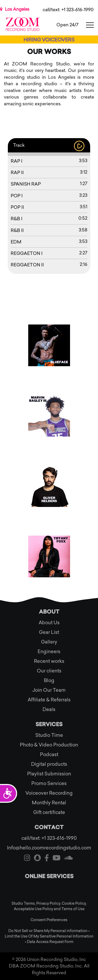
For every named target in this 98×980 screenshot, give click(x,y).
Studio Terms (23, 904)
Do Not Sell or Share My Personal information (48, 931)
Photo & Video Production (49, 745)
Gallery (49, 642)
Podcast (49, 755)
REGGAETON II (27, 265)
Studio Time (49, 735)
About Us (49, 623)
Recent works (49, 661)
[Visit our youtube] (56, 859)
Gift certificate (49, 812)
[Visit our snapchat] (37, 859)
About (49, 612)
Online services (49, 877)
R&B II (17, 230)
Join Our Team (49, 690)
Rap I (17, 161)
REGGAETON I (27, 253)
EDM (16, 242)
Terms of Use (73, 909)
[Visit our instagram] (27, 859)
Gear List (49, 632)
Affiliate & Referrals (49, 700)
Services (49, 725)
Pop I (17, 196)
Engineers (49, 652)
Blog (49, 681)
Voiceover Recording (49, 793)
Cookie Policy (74, 904)
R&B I (17, 219)
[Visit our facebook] (47, 859)
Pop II (17, 207)
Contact (49, 828)
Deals (49, 709)
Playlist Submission (49, 774)
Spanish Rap (26, 184)
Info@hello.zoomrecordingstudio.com (49, 848)
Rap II (17, 173)
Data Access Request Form (50, 942)
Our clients (49, 671)
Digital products (49, 764)
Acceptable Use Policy (33, 909)
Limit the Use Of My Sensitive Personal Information (49, 936)
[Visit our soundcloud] (68, 859)
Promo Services (49, 783)
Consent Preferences (49, 920)
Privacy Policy (48, 904)
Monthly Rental (49, 803)
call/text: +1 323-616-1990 (68, 10)
